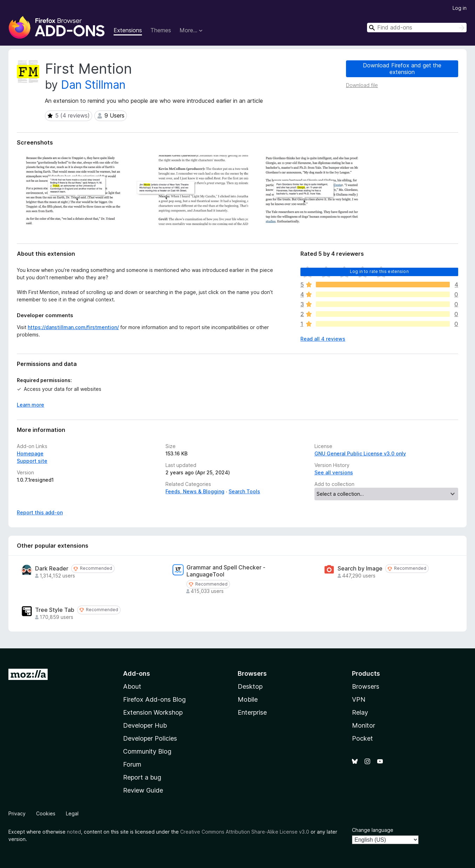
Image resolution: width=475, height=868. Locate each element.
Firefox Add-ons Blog (154, 699)
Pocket (362, 738)
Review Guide (143, 790)
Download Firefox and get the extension (402, 69)
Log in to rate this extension (379, 271)
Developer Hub (145, 725)
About (132, 686)
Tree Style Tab (55, 610)
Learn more (30, 405)
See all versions (334, 472)
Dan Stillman (93, 85)
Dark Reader (52, 569)
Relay (360, 712)
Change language (373, 830)
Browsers (366, 686)
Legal (72, 813)
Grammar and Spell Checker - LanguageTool (226, 571)
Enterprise (252, 712)
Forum (132, 764)
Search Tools (244, 491)
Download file (362, 85)
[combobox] (417, 28)
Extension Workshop (153, 712)
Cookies (46, 813)
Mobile (248, 699)
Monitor (364, 725)
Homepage (30, 453)
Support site (32, 461)
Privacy (17, 813)
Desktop (250, 686)
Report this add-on (40, 512)
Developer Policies (150, 738)
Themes (161, 30)
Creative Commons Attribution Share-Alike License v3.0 (245, 832)
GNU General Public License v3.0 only (360, 453)
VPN (359, 699)
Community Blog (147, 751)
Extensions (128, 30)
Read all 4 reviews (323, 339)
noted (74, 832)
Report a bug (142, 777)
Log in (460, 8)
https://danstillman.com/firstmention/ (73, 327)
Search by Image (360, 569)
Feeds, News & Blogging (195, 491)
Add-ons (137, 673)
